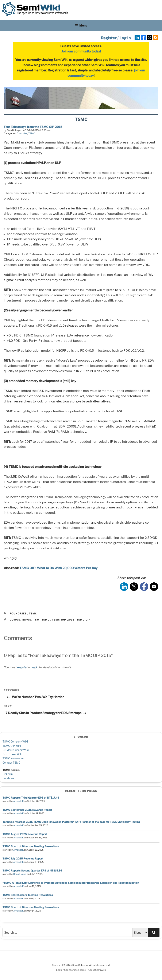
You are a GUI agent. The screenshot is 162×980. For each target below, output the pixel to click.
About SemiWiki (97, 970)
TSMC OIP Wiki (12, 746)
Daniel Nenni (20, 874)
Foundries (22, 133)
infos (27, 620)
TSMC (32, 133)
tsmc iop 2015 (63, 620)
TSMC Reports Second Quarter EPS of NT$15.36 (32, 871)
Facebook (8, 778)
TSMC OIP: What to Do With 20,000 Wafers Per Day (58, 568)
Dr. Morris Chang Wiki (16, 750)
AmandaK (18, 801)
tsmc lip (84, 620)
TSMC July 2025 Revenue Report (23, 859)
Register (109, 38)
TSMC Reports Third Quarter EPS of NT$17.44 (31, 798)
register (22, 667)
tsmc (46, 620)
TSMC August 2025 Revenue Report (25, 834)
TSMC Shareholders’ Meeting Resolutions (28, 895)
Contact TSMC (11, 763)
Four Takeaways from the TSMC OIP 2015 (33, 127)
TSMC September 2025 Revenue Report (27, 810)
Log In (125, 38)
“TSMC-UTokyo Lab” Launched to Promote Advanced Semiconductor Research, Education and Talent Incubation (71, 883)
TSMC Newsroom (13, 758)
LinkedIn (8, 774)
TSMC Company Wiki (15, 742)
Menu (81, 25)
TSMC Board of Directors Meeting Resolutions (31, 846)
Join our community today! (81, 51)
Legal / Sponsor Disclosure (71, 970)
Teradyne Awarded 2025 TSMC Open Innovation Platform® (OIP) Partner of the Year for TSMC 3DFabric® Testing (71, 822)
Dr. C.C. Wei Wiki (12, 754)
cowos (15, 620)
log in (35, 667)
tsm (36, 620)
